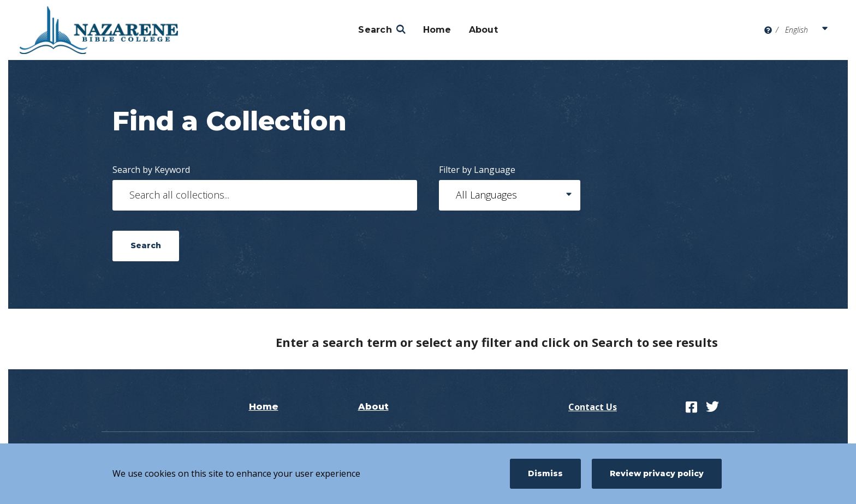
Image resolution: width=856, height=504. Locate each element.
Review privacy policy (657, 473)
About (483, 30)
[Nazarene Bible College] (99, 30)
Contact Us (593, 407)
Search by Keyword (151, 170)
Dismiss (545, 473)
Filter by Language (477, 170)
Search (375, 30)
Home (437, 30)
